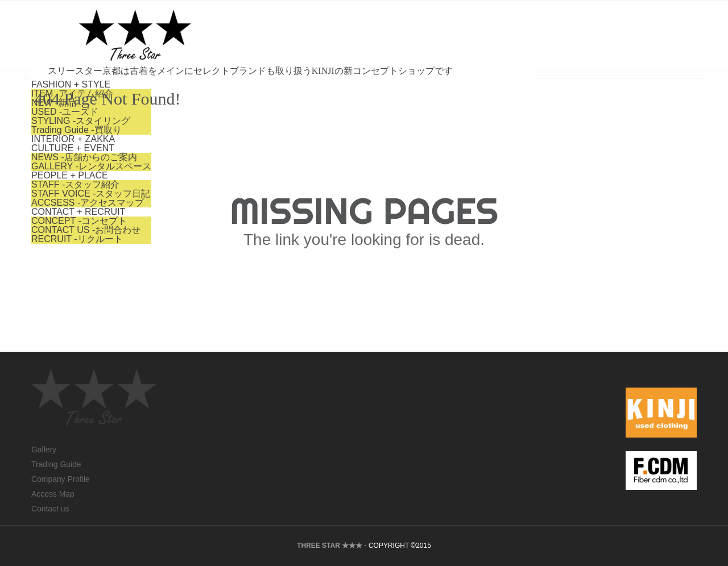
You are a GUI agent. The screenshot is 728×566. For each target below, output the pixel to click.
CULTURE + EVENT (225, 95)
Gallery (44, 450)
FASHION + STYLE (223, 32)
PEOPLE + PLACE (222, 122)
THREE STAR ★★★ (330, 546)
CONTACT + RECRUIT (231, 159)
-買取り (229, 77)
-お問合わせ (238, 177)
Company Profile (61, 479)
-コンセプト (231, 168)
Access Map (53, 494)
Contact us (50, 509)
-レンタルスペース (244, 113)
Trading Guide (56, 464)
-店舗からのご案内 (237, 104)
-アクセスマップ (240, 150)
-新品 (206, 50)
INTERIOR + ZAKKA (226, 86)
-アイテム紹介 (225, 41)
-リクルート (229, 186)
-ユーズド (217, 59)
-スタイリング (233, 68)
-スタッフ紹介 (228, 132)
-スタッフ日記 (243, 141)
